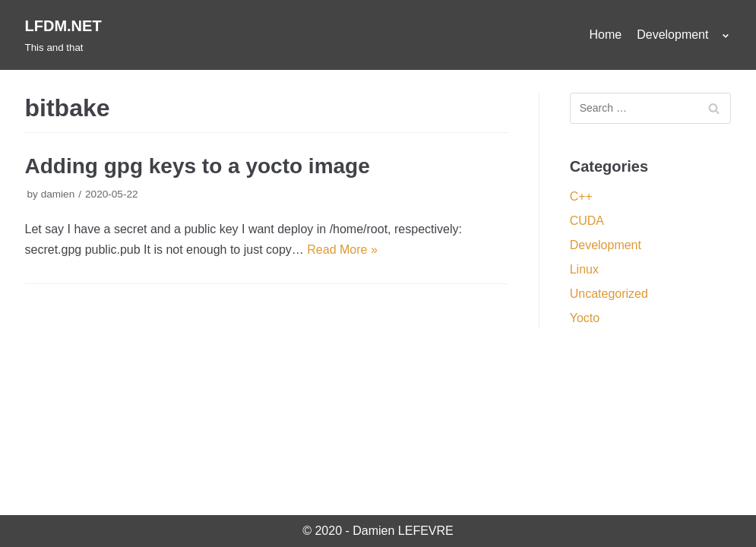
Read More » (342, 250)
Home (606, 35)
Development (606, 245)
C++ (581, 196)
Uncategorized (609, 294)
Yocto (585, 318)
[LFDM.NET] (63, 35)
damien (58, 194)
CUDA (587, 221)
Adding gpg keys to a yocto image (198, 166)
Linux (584, 269)
